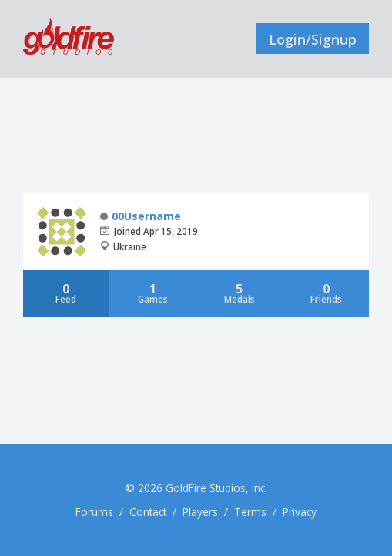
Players (200, 512)
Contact (148, 512)
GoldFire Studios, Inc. (216, 488)
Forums (94, 512)
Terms (250, 512)
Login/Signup (313, 39)
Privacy (300, 512)
